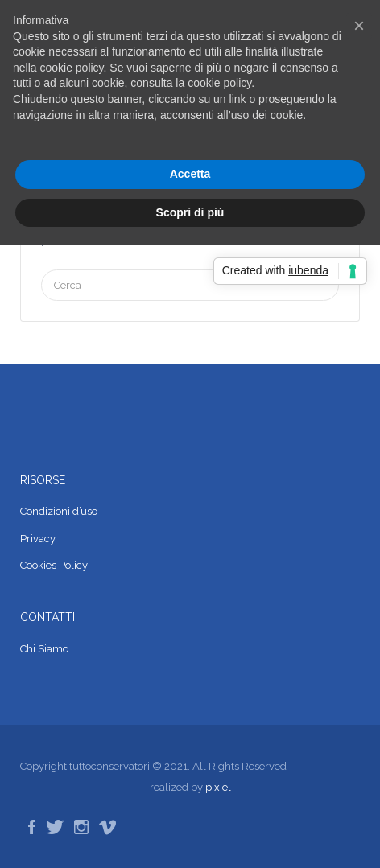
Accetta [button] (190, 174)
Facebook (32, 827)
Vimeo (107, 827)
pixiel (218, 787)
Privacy (38, 539)
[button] (359, 26)
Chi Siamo (44, 649)
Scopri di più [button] (190, 212)
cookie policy (219, 83)
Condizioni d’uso (59, 511)
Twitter (55, 827)
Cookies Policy (54, 565)
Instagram (81, 827)
